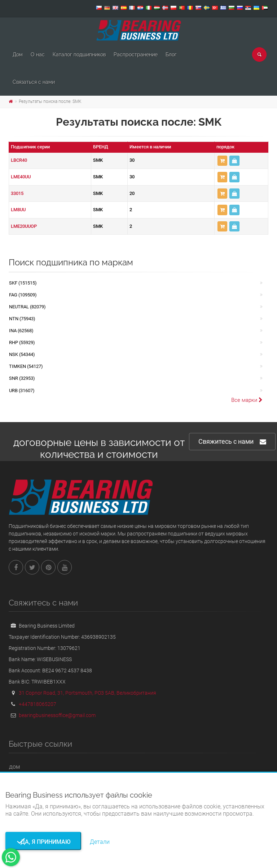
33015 (17, 193)
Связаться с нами (34, 82)
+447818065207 (38, 704)
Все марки (247, 400)
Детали (100, 842)
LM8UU (18, 210)
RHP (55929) (22, 342)
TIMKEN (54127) (26, 366)
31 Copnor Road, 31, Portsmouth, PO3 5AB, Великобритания (87, 693)
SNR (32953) (22, 378)
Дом (18, 55)
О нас (38, 55)
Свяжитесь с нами (232, 442)
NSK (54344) (22, 354)
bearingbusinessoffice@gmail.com (57, 715)
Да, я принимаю (43, 842)
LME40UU (21, 177)
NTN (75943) (22, 319)
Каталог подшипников (79, 55)
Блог (171, 55)
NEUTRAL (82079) (27, 307)
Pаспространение (136, 55)
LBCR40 (19, 160)
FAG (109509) (23, 295)
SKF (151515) (23, 283)
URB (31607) (22, 390)
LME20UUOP (24, 226)
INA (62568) (21, 331)
